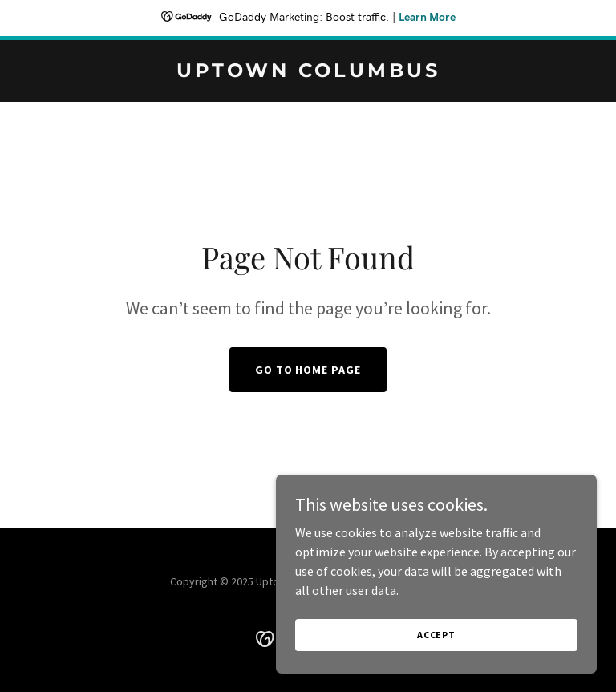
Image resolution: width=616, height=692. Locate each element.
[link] (308, 72)
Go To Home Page (308, 370)
